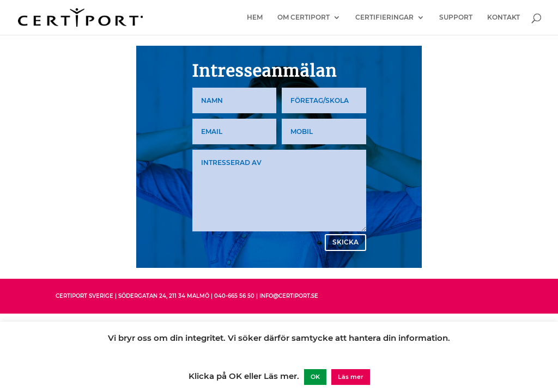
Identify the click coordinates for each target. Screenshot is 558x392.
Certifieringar (384, 17)
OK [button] (315, 377)
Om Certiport (304, 17)
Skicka (345, 242)
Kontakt (504, 17)
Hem (255, 17)
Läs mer (351, 377)
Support (456, 17)
